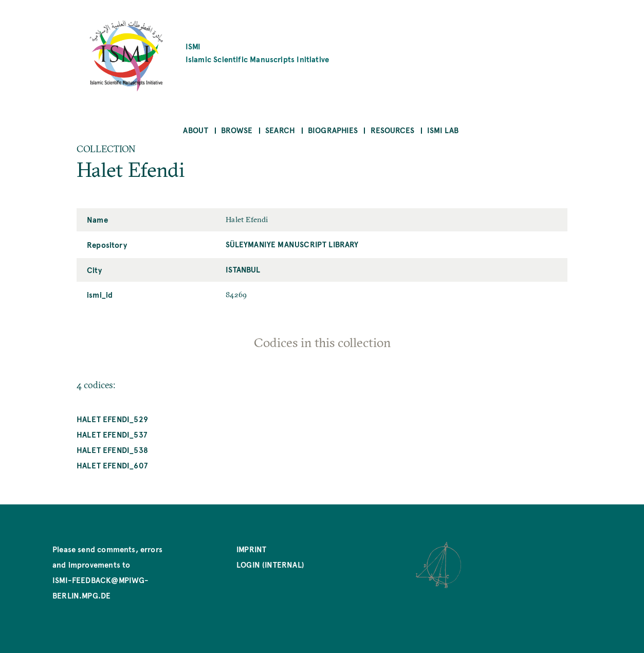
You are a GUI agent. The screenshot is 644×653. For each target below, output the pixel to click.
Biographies (333, 130)
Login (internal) (270, 564)
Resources (393, 130)
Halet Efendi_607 (112, 465)
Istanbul (243, 269)
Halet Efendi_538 (112, 450)
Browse (237, 130)
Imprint (251, 549)
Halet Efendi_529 (112, 419)
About (196, 130)
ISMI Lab (443, 130)
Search (280, 130)
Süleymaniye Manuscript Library (292, 244)
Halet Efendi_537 (112, 434)
